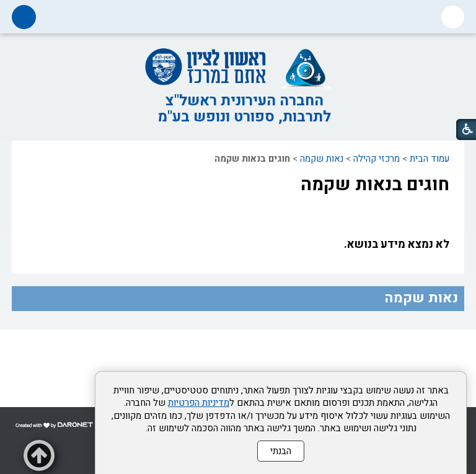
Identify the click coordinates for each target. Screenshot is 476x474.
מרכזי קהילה (377, 159)
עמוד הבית (430, 159)
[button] (453, 17)
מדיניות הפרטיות (199, 403)
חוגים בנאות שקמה (375, 185)
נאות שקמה (322, 159)
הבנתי (281, 451)
